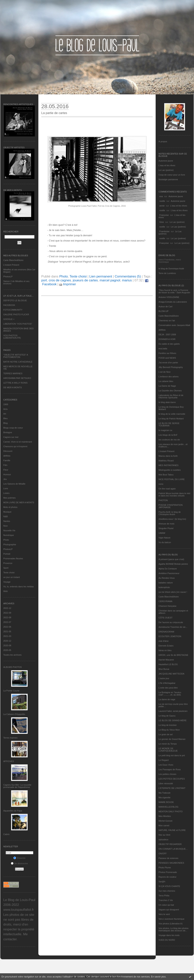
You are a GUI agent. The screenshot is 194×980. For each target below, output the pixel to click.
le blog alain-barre (167, 402)
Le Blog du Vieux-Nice (169, 730)
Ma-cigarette (164, 797)
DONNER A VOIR (167, 339)
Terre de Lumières (167, 273)
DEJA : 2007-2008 (167, 335)
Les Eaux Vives (166, 765)
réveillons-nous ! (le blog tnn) (172, 519)
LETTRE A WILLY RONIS (15, 383)
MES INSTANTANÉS (168, 465)
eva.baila (163, 349)
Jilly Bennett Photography (171, 367)
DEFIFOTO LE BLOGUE (15, 300)
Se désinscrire (19, 863)
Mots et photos (10, 507)
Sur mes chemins (167, 891)
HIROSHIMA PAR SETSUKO (17, 378)
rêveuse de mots (166, 524)
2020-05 (7, 650)
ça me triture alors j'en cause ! (173, 592)
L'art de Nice (164, 372)
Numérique (9, 535)
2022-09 (7, 613)
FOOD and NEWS (167, 358)
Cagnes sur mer (11, 437)
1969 (6, 404)
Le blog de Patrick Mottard (171, 419)
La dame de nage (167, 699)
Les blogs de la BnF (168, 435)
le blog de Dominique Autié (171, 269)
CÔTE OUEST (166, 618)
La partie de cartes (54, 113)
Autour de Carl (165, 306)
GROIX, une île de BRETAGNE (173, 655)
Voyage (7, 582)
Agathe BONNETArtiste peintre (173, 564)
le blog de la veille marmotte (172, 414)
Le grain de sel (166, 734)
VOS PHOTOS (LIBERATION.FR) (12, 337)
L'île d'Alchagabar (167, 683)
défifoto (7, 456)
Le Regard (164, 760)
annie (162, 206)
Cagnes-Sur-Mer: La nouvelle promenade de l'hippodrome (17, 786)
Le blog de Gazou (167, 716)
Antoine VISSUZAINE (169, 297)
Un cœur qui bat (166, 905)
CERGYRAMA (165, 601)
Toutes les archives (12, 655)
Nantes (7, 521)
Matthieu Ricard (166, 461)
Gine (162, 222)
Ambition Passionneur (169, 573)
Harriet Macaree (166, 660)
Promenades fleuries (13, 558)
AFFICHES (9, 761)
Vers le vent (164, 914)
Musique (7, 512)
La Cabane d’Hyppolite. (14, 714)
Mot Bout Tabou (166, 475)
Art (5, 414)
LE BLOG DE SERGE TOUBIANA (169, 424)
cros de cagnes (60, 280)
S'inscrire (19, 858)
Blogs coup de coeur (13, 428)
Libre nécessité (166, 783)
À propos (163, 141)
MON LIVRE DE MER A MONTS (19, 502)
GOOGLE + (9, 319)
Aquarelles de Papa (13, 811)
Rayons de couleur (168, 877)
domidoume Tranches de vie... (173, 627)
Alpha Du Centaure (168, 569)
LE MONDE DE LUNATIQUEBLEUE (168, 750)
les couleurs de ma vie (169, 440)
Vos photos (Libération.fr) (171, 924)
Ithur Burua (164, 669)
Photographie (10, 544)
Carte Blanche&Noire (13, 260)
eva (161, 196)
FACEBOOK (9, 305)
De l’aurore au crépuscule (171, 622)
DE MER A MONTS (13, 387)
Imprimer (68, 284)
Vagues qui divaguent (169, 910)
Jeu (5, 479)
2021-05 (7, 631)
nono (161, 484)
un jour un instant (11, 577)
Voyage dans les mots (169, 935)
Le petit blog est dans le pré (172, 755)
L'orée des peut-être (168, 688)
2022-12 (7, 608)
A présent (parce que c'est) (171, 559)
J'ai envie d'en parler (168, 363)
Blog (5, 423)
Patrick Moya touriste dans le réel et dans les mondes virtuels (174, 494)
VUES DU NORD (167, 940)
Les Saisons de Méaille (14, 484)
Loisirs (6, 493)
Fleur (6, 470)
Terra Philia (164, 896)
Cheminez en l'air (167, 321)
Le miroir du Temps (168, 744)
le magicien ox (165, 430)
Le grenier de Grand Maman (172, 739)
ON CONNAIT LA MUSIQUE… (173, 849)
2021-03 (7, 636)
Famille (7, 460)
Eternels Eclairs (166, 646)
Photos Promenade (168, 872)
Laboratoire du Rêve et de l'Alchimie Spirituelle (171, 396)
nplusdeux (163, 839)
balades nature (166, 583)
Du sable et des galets (169, 344)
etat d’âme (164, 641)
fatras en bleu (165, 650)
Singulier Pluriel (166, 528)
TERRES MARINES (13, 373)
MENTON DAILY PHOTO (171, 811)
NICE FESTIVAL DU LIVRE (172, 479)
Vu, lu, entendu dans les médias (19, 587)
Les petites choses (167, 774)
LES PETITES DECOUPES (172, 779)
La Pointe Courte (11, 691)
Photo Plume (165, 868)
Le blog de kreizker (168, 725)
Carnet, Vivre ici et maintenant (18, 442)
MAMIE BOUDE (166, 802)
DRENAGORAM (166, 632)
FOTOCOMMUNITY (13, 310)
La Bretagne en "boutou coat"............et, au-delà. (170, 694)
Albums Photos (13, 667)
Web (5, 591)
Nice (5, 526)
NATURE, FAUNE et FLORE (172, 830)
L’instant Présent (11, 265)
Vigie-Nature (164, 538)
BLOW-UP (164, 311)
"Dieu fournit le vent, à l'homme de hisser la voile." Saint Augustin (174, 291)
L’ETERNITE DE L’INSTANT (172, 788)
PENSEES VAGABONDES (171, 863)
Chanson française (168, 606)
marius (127, 280)
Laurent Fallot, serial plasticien (173, 711)
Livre (6, 488)
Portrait (7, 554)
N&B (6, 516)
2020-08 (7, 645)
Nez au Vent (164, 835)
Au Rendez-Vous (167, 578)
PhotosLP (8, 277)
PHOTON (163, 500)
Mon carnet (164, 825)
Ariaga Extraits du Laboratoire (173, 302)
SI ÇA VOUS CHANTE (169, 886)
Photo (6, 540)
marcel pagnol (110, 280)
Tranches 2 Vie (166, 900)
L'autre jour (164, 678)
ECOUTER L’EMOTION (170, 636)
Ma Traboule (164, 793)
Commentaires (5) (128, 276)
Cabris (6, 834)
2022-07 (7, 622)
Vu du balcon (165, 542)
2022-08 (7, 617)
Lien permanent (101, 276)
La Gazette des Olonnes (170, 391)
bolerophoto (164, 587)
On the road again (167, 489)
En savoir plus (158, 977)
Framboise (164, 231)
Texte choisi (9, 573)
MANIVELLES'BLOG (168, 807)
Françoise (164, 215)
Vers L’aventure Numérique (172, 919)
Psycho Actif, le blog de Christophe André (170, 513)
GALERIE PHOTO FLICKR (16, 314)
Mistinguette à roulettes (170, 470)
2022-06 (7, 627)
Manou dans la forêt (168, 456)
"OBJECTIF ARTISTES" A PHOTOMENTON (16, 356)
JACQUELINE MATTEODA (171, 674)
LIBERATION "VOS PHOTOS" (18, 324)
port (44, 280)
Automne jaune (166, 161)
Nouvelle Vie (9, 530)
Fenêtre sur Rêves (167, 353)
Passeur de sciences (168, 858)
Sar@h (162, 882)
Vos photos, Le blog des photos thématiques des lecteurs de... (174, 929)
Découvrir (8, 451)
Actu (5, 409)
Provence (8, 563)
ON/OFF (163, 854)
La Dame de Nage (167, 386)
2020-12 (7, 641)
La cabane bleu (166, 381)
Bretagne (8, 432)
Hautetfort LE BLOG (168, 664)
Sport (6, 568)
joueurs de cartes (85, 280)
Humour (7, 474)
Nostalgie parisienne (168, 179)
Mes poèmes (9, 498)
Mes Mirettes (165, 816)
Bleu (5, 418)
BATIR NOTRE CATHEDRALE (18, 362)
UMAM (162, 533)
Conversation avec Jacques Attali (174, 325)
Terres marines (10, 738)
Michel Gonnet (165, 821)
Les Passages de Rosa (170, 769)
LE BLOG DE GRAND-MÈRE (173, 720)
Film (5, 465)
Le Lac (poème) (166, 170)
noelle (162, 201)
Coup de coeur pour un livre (172, 175)
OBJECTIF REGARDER (170, 844)
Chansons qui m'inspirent (15, 446)
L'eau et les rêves (167, 165)
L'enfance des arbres (168, 377)
